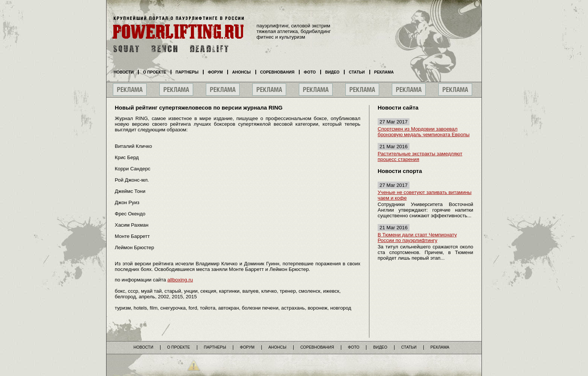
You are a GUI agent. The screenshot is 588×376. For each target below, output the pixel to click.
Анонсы (241, 72)
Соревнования (277, 72)
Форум (215, 72)
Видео (332, 72)
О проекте (154, 72)
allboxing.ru (180, 280)
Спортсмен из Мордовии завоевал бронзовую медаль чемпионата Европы (424, 132)
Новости (124, 72)
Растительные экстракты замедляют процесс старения (420, 156)
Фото (310, 72)
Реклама (384, 72)
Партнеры (187, 72)
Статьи (357, 72)
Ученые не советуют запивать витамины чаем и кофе (424, 195)
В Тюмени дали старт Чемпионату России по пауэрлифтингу (417, 238)
